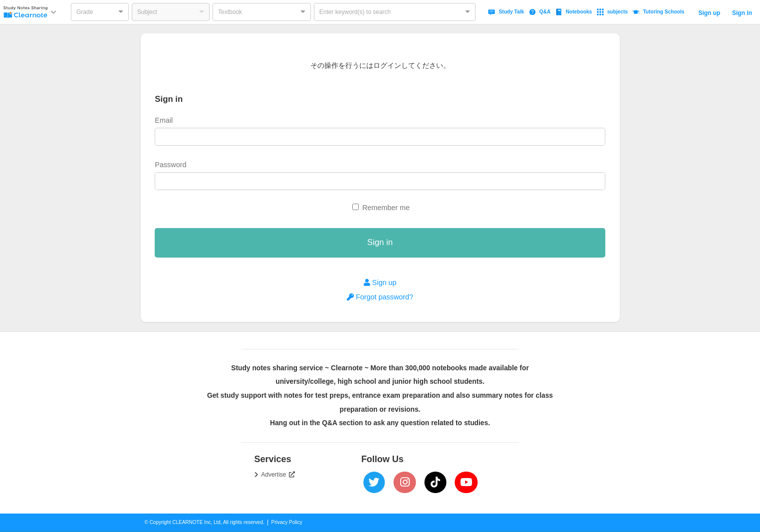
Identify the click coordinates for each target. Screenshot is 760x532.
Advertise (278, 475)
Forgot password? (380, 297)
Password (170, 165)
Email (164, 120)
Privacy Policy (287, 522)
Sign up (709, 13)
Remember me (386, 208)
